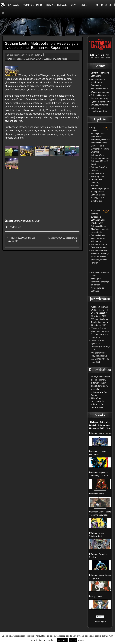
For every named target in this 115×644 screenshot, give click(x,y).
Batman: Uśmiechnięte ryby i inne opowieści (100, 189)
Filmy (54, 59)
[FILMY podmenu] (54, 5)
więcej (81, 640)
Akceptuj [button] (62, 640)
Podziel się (15, 227)
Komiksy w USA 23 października (63, 238)
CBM (38, 221)
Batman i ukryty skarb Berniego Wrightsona (98, 238)
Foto (59, 59)
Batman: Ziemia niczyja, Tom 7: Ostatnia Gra (98, 198)
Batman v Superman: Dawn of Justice (34, 59)
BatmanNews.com (24, 221)
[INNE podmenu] (87, 5)
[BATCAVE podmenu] (20, 5)
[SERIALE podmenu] (68, 5)
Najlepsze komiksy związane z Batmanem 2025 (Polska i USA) (98, 217)
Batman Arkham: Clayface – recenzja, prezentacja (100, 229)
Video (65, 59)
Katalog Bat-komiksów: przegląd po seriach (100, 282)
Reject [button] (73, 640)
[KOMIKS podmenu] (33, 5)
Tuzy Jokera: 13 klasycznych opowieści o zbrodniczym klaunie (100, 133)
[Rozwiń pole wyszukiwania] (3, 13)
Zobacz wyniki (100, 622)
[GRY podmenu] (77, 5)
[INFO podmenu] (43, 5)
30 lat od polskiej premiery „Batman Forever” (99, 260)
